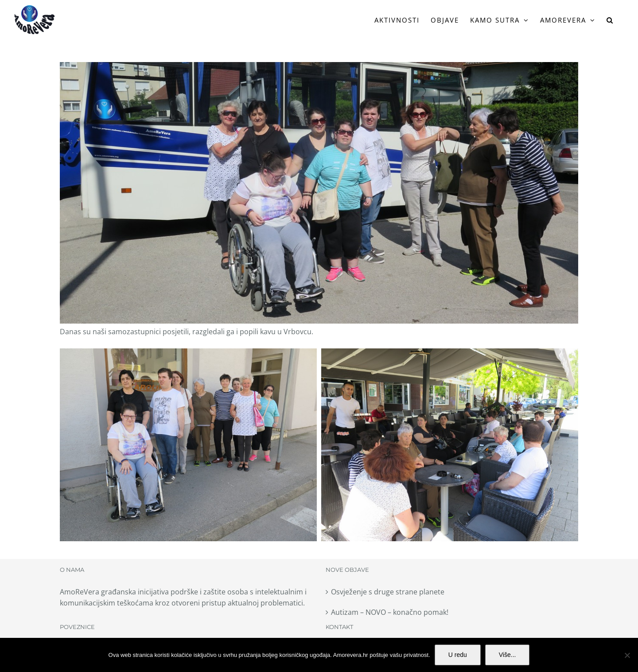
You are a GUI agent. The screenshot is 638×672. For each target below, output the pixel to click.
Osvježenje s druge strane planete (388, 592)
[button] (610, 20)
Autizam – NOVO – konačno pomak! (390, 612)
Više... (508, 655)
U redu (458, 655)
